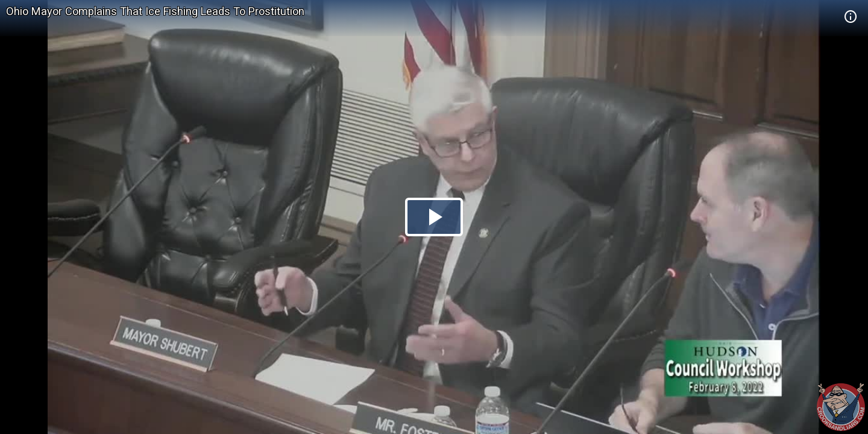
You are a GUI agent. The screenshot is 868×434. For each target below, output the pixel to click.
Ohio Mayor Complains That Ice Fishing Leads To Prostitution (155, 11)
